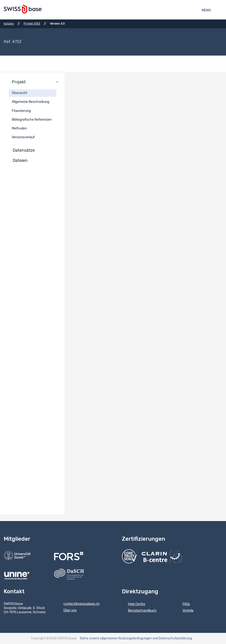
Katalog (9, 24)
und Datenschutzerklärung (172, 638)
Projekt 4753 (32, 24)
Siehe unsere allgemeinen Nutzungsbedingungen (116, 638)
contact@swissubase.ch (79, 604)
